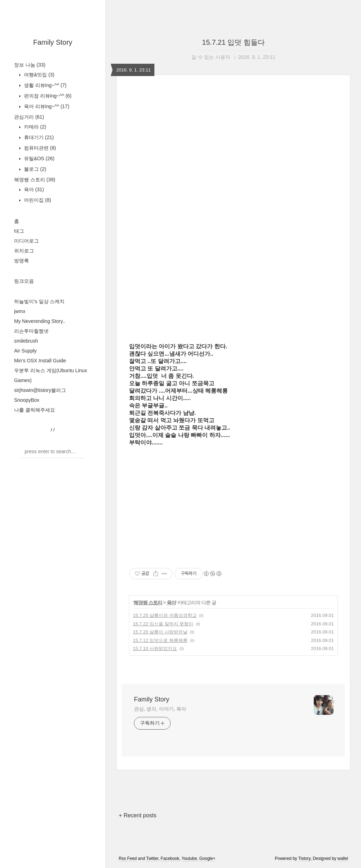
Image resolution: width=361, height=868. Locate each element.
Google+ (207, 858)
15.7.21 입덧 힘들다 (233, 42)
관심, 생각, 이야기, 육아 (160, 709)
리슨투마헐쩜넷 (31, 331)
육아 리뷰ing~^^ (46, 106)
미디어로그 (26, 241)
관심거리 (29, 117)
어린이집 (37, 200)
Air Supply (25, 351)
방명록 (22, 261)
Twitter (152, 858)
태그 (19, 231)
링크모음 (24, 281)
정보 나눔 (30, 65)
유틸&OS (38, 158)
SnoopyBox (27, 400)
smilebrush (26, 341)
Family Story (53, 42)
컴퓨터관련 (39, 148)
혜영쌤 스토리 (35, 180)
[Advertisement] (233, 167)
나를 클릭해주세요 (35, 410)
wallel (343, 858)
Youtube (189, 858)
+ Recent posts (138, 815)
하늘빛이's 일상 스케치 (39, 301)
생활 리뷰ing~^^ (45, 85)
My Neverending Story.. (40, 321)
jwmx (20, 311)
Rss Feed (128, 858)
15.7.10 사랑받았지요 (155, 648)
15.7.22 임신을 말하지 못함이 (163, 624)
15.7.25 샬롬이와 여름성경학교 (165, 615)
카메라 (34, 127)
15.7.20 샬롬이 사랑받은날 (160, 632)
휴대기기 (38, 137)
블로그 (34, 169)
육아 (33, 189)
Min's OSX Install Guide (40, 361)
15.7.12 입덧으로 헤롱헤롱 (160, 640)
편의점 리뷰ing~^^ (47, 96)
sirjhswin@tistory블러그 (40, 390)
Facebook (170, 858)
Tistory (304, 858)
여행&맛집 (38, 75)
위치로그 (24, 251)
